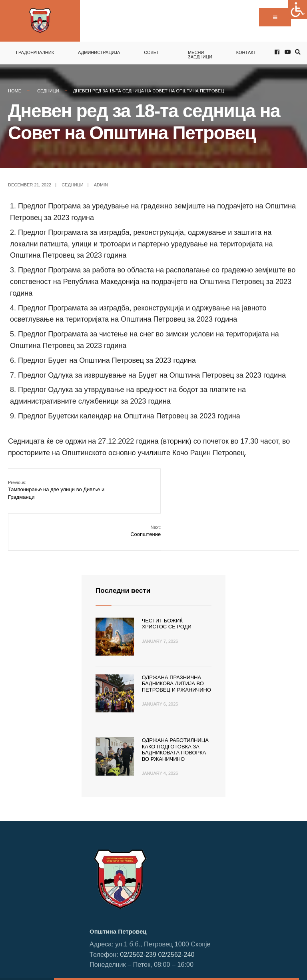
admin (101, 184)
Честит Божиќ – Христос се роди (167, 584)
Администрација (99, 51)
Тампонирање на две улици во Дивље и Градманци (56, 488)
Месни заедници (200, 53)
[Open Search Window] (297, 51)
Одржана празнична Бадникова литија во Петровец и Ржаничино (176, 644)
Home (15, 90)
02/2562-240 (176, 915)
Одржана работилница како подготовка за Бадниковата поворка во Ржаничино (175, 710)
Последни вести (124, 551)
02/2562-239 (138, 915)
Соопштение (283, 485)
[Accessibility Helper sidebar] (297, 10)
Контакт (246, 51)
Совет (152, 51)
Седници (48, 90)
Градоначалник (35, 51)
